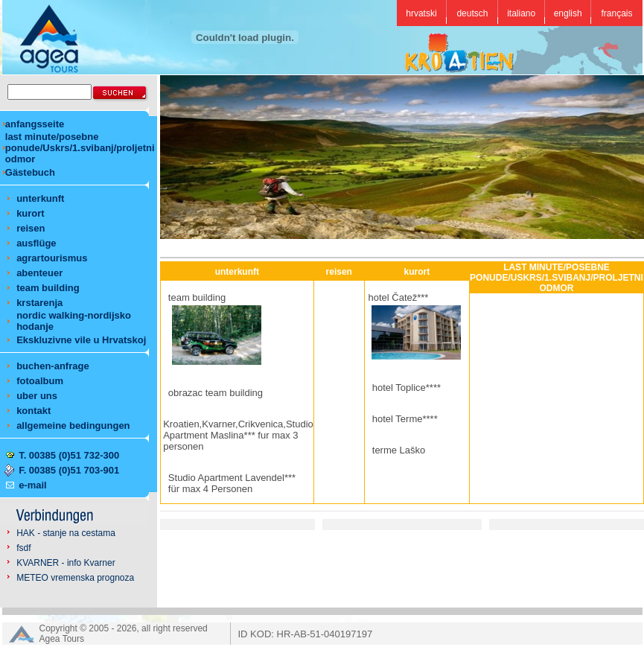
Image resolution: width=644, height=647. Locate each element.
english (568, 13)
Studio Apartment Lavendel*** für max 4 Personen (232, 483)
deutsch (472, 13)
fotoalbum (40, 381)
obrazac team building (216, 393)
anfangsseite (35, 124)
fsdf (23, 548)
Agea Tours (62, 639)
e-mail (33, 485)
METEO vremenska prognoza (75, 578)
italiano (521, 13)
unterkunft (40, 198)
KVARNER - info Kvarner (66, 563)
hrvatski (421, 13)
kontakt (34, 411)
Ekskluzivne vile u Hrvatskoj (81, 340)
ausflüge (36, 243)
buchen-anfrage (53, 366)
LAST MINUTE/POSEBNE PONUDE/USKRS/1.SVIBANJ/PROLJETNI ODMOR (557, 278)
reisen (31, 228)
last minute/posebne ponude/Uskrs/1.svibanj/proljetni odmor (80, 148)
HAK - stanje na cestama (66, 533)
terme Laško (399, 450)
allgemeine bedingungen (73, 426)
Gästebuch (30, 172)
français (616, 13)
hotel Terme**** (405, 419)
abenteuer (39, 273)
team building (48, 288)
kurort (31, 213)
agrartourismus (52, 258)
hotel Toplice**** (407, 388)
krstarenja (39, 303)
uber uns (37, 396)
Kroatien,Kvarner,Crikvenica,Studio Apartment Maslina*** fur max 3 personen (238, 435)
